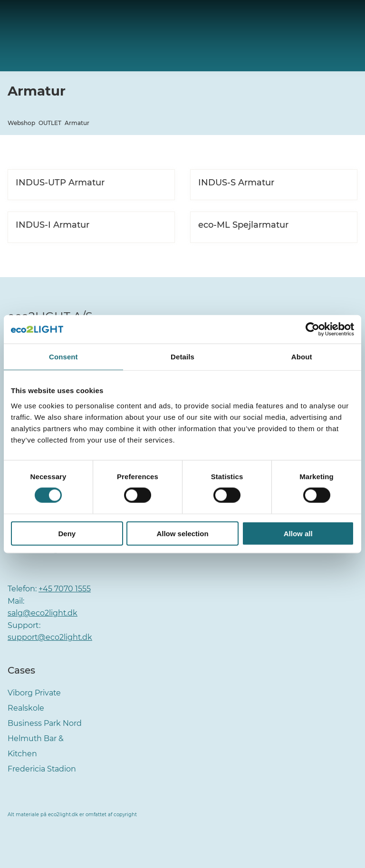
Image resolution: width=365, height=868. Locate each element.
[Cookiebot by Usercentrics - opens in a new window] (312, 329)
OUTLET (50, 123)
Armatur (77, 123)
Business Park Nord (45, 723)
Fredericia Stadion (42, 769)
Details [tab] (182, 357)
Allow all (298, 533)
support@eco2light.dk (50, 637)
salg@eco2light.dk (43, 613)
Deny (67, 533)
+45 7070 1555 (65, 589)
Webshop (21, 123)
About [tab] (302, 357)
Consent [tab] (63, 357)
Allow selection (182, 533)
